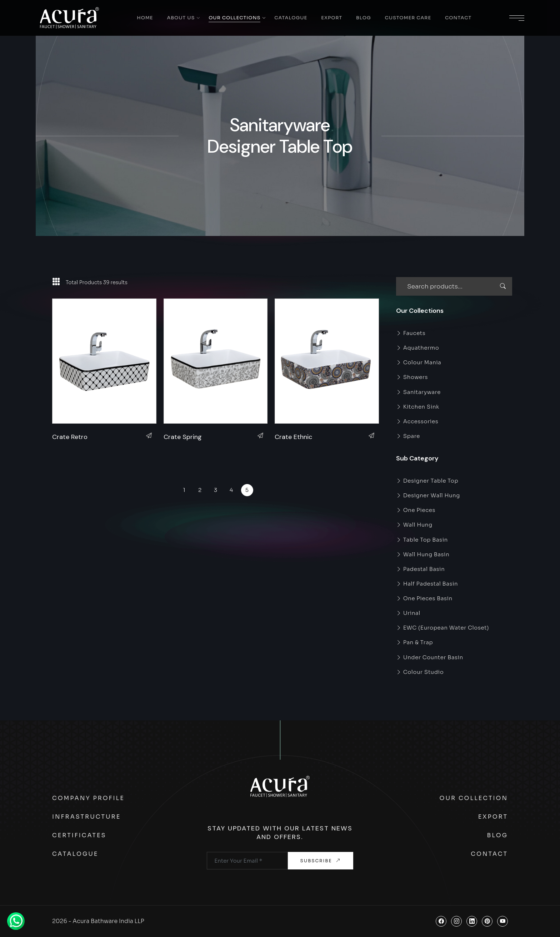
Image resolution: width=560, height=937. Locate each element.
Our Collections (234, 18)
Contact (458, 18)
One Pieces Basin (424, 598)
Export (332, 18)
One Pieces (416, 510)
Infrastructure (86, 817)
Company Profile (88, 798)
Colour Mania (419, 362)
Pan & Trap (414, 642)
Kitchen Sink (418, 407)
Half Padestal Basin (427, 584)
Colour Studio (420, 672)
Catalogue (291, 18)
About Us (181, 18)
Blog (364, 18)
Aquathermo (417, 348)
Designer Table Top (427, 481)
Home (145, 18)
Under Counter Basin (430, 657)
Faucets (411, 333)
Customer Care (408, 18)
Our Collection (474, 798)
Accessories (417, 421)
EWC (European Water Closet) (442, 628)
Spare (408, 436)
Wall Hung (414, 525)
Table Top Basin (422, 540)
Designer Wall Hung (428, 495)
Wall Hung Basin (423, 554)
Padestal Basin (420, 569)
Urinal (408, 613)
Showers (412, 377)
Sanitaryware (418, 392)
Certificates (79, 835)
